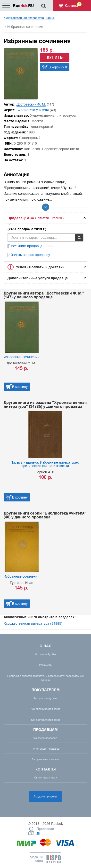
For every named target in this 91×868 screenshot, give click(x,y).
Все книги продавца (27, 246)
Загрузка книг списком (45, 759)
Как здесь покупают (46, 698)
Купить (55, 57)
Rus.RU (23, 6)
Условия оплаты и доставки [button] (40, 267)
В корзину (20, 387)
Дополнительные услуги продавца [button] (38, 278)
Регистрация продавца (45, 749)
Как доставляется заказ (46, 720)
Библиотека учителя (33, 110)
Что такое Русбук (46, 654)
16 (38, 833)
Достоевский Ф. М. (31, 104)
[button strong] (45, 218)
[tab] (45, 218)
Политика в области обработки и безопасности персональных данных (45, 678)
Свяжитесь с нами (46, 778)
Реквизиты (46, 665)
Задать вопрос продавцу (30, 255)
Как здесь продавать (45, 738)
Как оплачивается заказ (45, 709)
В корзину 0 (58, 67)
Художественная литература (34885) (29, 18)
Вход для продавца (45, 796)
